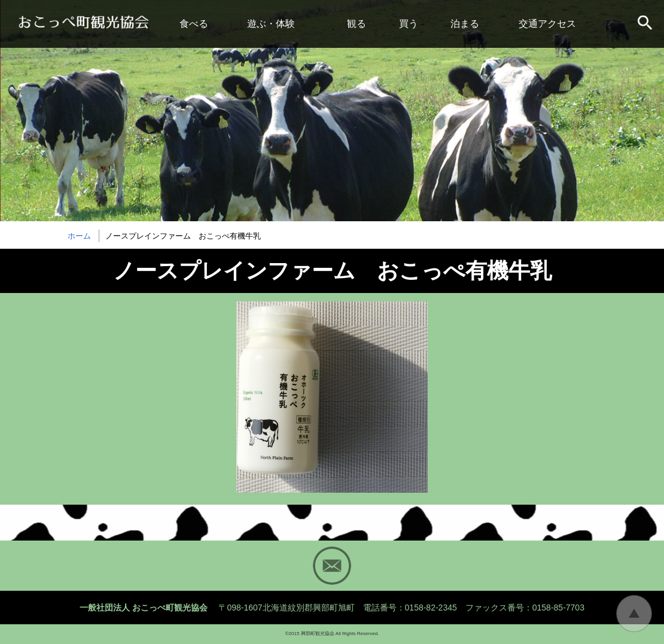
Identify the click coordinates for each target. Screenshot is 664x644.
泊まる (465, 24)
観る (357, 24)
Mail (332, 566)
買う (409, 24)
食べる (194, 24)
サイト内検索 (646, 24)
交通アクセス (547, 24)
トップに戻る (634, 614)
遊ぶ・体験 (271, 24)
